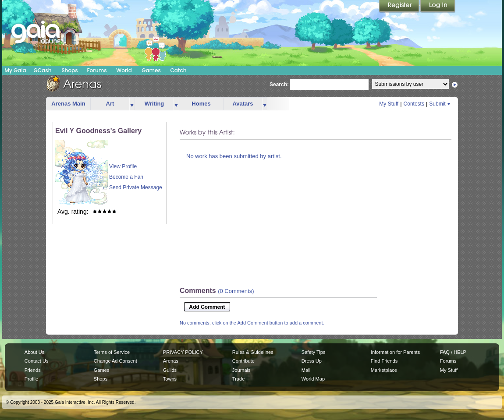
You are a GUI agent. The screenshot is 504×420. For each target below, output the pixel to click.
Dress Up (312, 361)
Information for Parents (395, 352)
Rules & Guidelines (253, 352)
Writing (154, 104)
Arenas (171, 361)
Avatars (243, 104)
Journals (241, 370)
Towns (170, 379)
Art (110, 104)
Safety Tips (314, 352)
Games (151, 70)
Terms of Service (112, 352)
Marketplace (384, 370)
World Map (313, 379)
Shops (69, 70)
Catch (179, 70)
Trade (238, 379)
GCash (43, 70)
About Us (34, 352)
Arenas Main (68, 104)
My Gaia (15, 70)
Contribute (243, 361)
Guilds (170, 370)
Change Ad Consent (115, 361)
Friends (33, 370)
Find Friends (384, 361)
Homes (201, 104)
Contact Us (37, 361)
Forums (97, 70)
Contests (414, 104)
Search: (279, 85)
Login (438, 7)
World (124, 70)
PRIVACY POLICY (183, 352)
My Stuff (389, 104)
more (132, 104)
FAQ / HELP (453, 352)
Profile (31, 379)
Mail (306, 370)
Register (400, 7)
